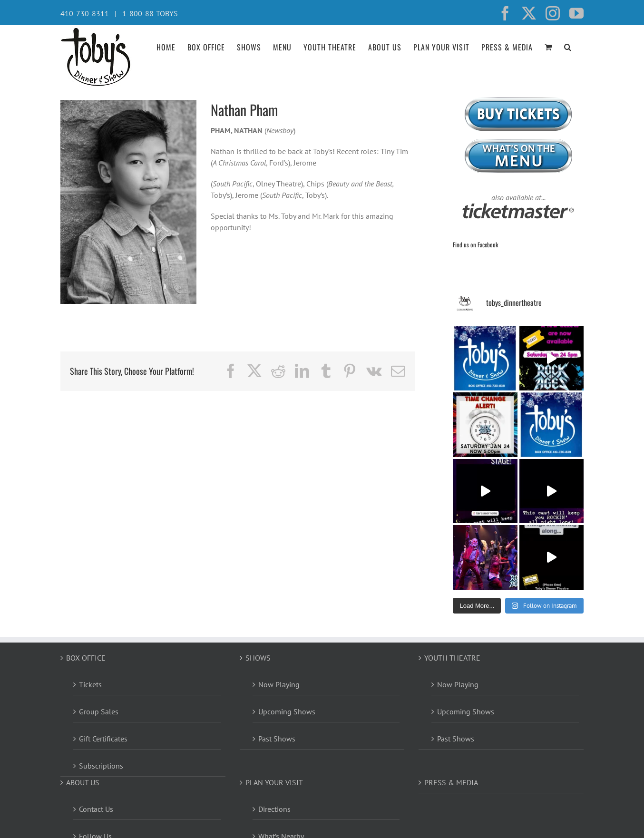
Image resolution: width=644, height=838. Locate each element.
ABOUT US (83, 782)
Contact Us (96, 809)
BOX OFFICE (86, 658)
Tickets (90, 684)
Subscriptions (101, 766)
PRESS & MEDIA (451, 782)
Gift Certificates (103, 739)
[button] (568, 46)
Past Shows (277, 739)
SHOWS (258, 658)
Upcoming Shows (287, 711)
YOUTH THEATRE (452, 658)
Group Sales (99, 711)
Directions (274, 809)
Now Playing (279, 684)
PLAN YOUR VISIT (274, 782)
